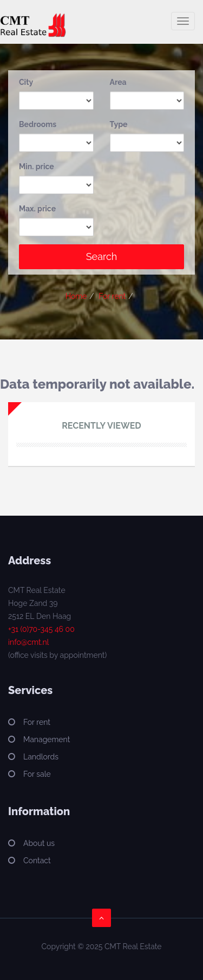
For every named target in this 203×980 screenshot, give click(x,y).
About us (39, 843)
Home (76, 296)
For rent (112, 296)
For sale (37, 774)
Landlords (41, 757)
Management (47, 739)
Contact (37, 861)
